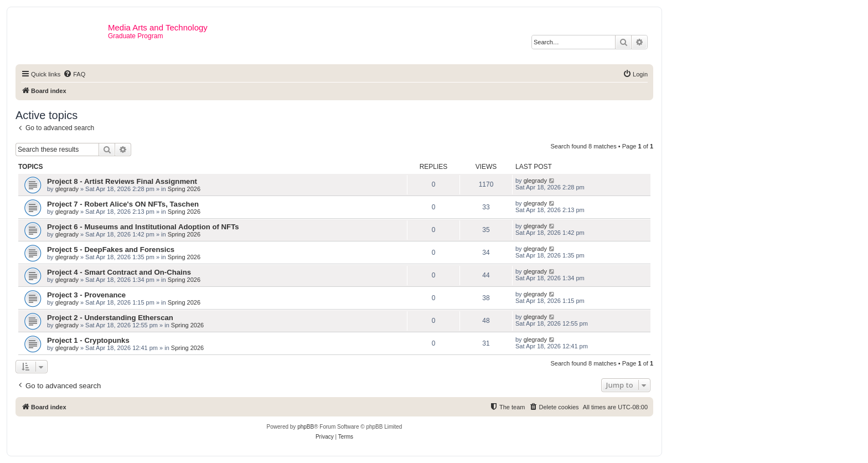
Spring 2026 (184, 189)
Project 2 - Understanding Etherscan (110, 318)
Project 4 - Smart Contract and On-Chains (119, 272)
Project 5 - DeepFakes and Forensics (111, 249)
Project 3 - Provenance (86, 295)
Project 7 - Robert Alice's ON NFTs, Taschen (123, 204)
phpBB (306, 427)
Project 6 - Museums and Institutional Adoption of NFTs (143, 227)
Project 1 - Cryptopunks (88, 340)
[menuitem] (74, 74)
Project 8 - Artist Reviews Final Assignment (122, 181)
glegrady (67, 189)
